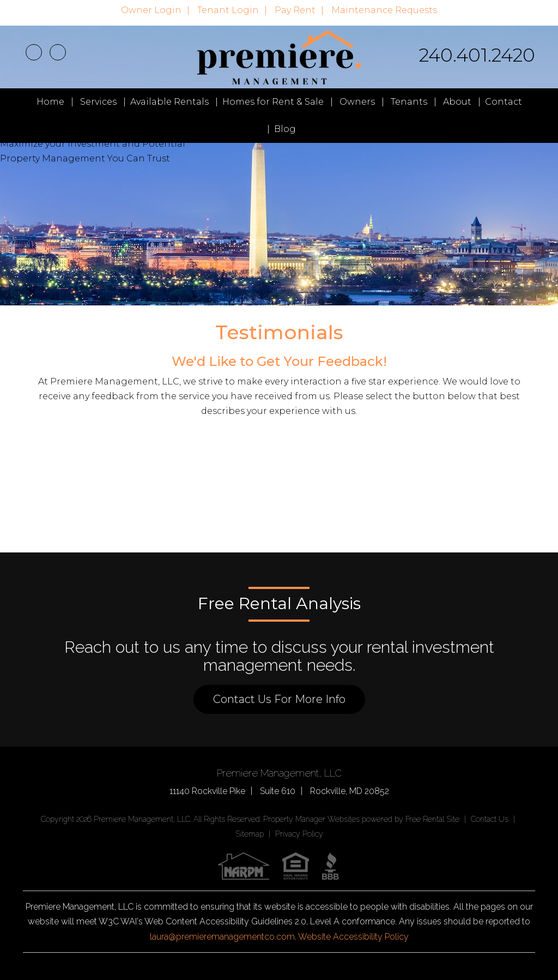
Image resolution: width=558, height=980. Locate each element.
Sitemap (250, 834)
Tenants (409, 102)
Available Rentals (169, 102)
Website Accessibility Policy (353, 937)
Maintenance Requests (384, 10)
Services (98, 102)
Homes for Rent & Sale (273, 102)
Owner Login (151, 10)
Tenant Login (228, 10)
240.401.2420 (477, 55)
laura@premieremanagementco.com (222, 937)
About (457, 102)
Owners (357, 102)
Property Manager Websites (311, 819)
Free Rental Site (432, 819)
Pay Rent (295, 10)
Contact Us (490, 819)
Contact (504, 102)
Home (50, 102)
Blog (285, 129)
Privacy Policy (299, 834)
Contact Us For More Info (279, 699)
